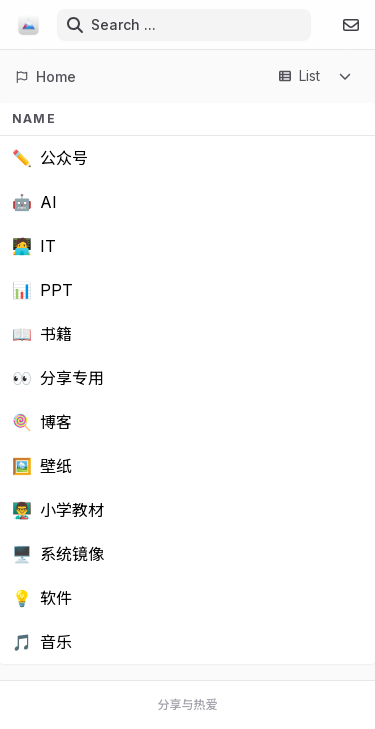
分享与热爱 (187, 704)
